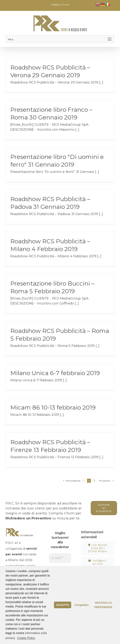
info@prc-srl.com (60, 5)
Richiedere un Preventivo (28, 518)
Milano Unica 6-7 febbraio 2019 (55, 373)
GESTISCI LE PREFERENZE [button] (103, 605)
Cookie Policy (26, 638)
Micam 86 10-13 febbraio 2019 (53, 407)
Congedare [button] (82, 605)
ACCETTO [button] (62, 605)
